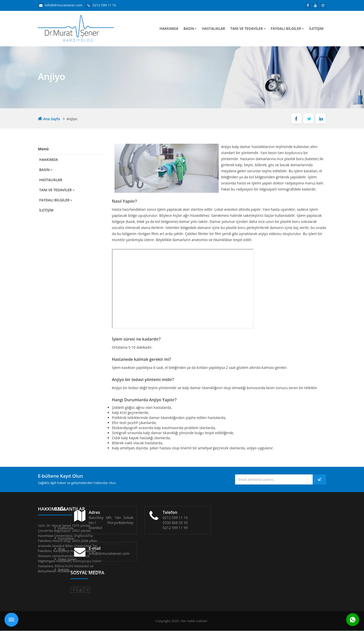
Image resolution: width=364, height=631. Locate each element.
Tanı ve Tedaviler (248, 28)
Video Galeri (125, 559)
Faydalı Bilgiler (287, 28)
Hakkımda (169, 28)
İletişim (316, 28)
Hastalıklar (213, 28)
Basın (190, 28)
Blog (119, 549)
